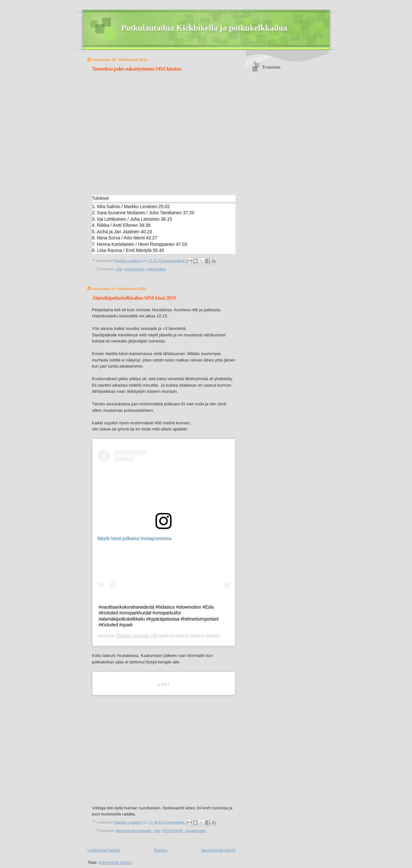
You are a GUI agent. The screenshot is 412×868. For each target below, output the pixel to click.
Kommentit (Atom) (115, 862)
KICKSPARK (173, 831)
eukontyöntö (134, 269)
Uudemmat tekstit (104, 850)
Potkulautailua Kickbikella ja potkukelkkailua (205, 28)
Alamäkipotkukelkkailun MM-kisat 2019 (134, 298)
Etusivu (160, 850)
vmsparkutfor (196, 831)
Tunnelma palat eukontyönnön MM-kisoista (137, 69)
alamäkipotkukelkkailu (133, 831)
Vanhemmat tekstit (218, 850)
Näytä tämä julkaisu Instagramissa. (135, 538)
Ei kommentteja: (172, 261)
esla (119, 269)
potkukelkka (156, 269)
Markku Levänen (133, 636)
